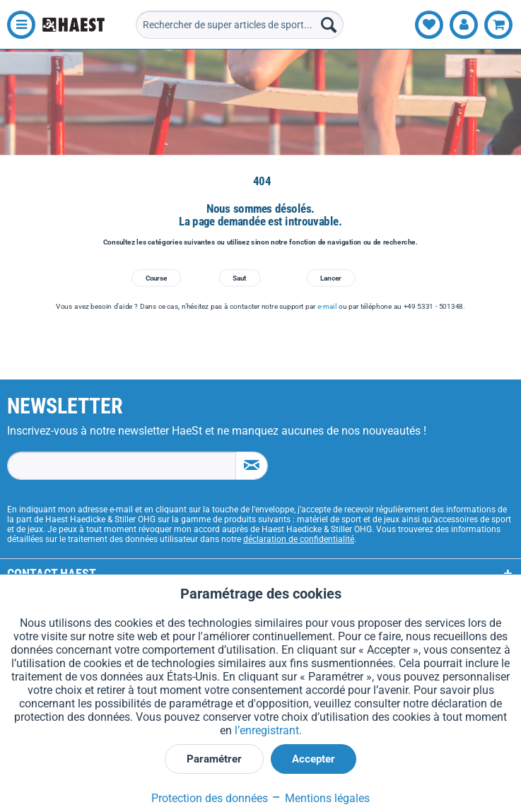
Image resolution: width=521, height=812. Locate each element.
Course (156, 278)
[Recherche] (329, 25)
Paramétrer (214, 759)
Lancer (330, 278)
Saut (239, 278)
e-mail (327, 306)
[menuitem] (18, 25)
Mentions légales (320, 798)
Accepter (314, 759)
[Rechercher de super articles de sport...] (240, 25)
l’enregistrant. (268, 730)
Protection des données (210, 798)
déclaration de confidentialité (299, 539)
